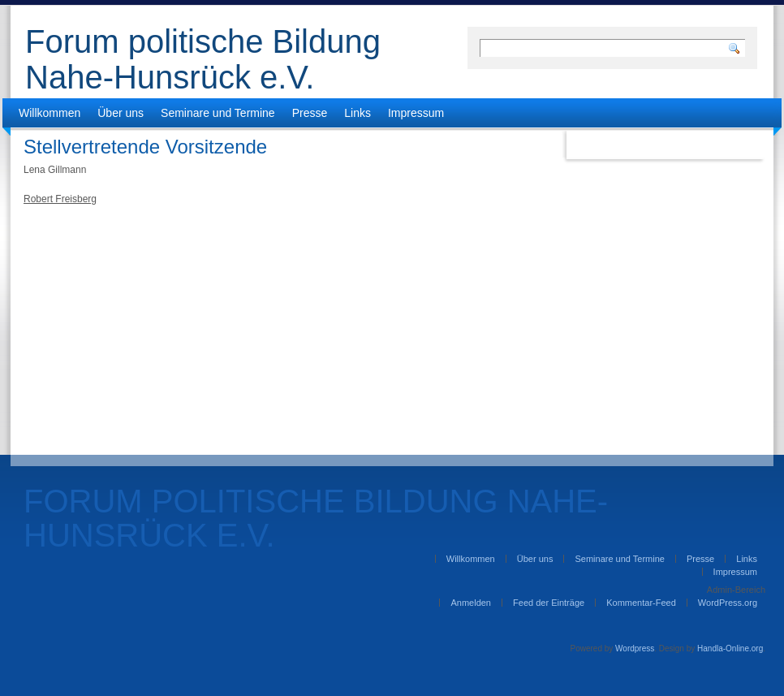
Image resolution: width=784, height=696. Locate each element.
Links (358, 113)
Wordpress (635, 648)
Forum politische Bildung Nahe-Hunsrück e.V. (203, 59)
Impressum (416, 113)
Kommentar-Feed (641, 603)
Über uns (121, 113)
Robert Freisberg (60, 199)
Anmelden (471, 603)
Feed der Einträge (549, 603)
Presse (310, 113)
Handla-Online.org (730, 648)
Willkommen (50, 113)
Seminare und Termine (218, 113)
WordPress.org (728, 603)
